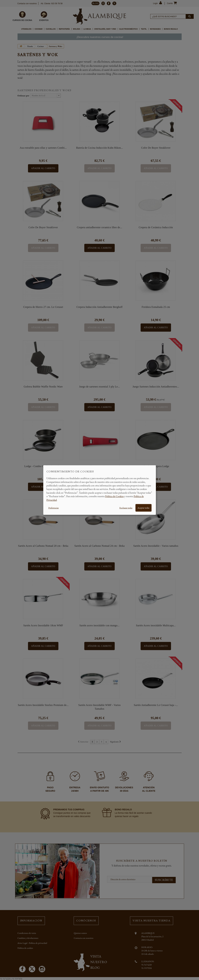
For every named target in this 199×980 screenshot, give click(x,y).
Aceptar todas (143, 508)
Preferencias (54, 508)
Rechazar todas (126, 508)
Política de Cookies (115, 496)
